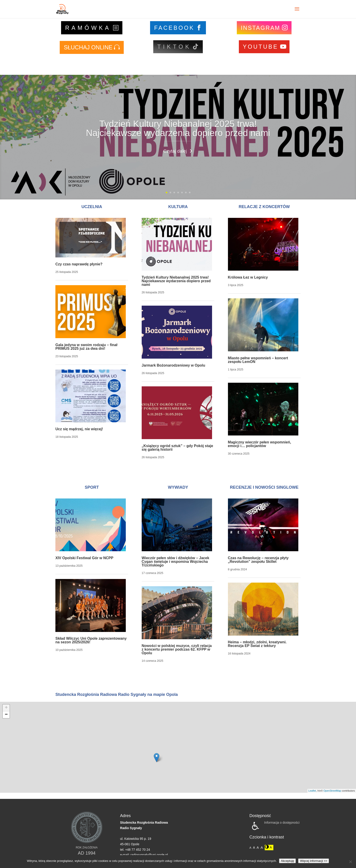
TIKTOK (174, 47)
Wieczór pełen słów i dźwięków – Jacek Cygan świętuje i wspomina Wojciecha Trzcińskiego (176, 562)
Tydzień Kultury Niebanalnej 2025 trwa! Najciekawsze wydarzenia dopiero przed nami (178, 138)
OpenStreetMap (332, 791)
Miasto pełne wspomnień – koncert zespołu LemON (258, 360)
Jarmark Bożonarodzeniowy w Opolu (173, 365)
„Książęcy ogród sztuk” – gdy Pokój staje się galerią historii (177, 448)
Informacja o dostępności (282, 823)
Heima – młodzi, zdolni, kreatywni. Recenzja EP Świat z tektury (257, 644)
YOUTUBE (261, 47)
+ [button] (6, 708)
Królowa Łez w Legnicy (248, 277)
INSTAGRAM (261, 28)
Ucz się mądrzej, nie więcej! (79, 429)
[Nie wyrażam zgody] (350, 862)
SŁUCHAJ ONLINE (88, 47)
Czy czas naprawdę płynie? (79, 264)
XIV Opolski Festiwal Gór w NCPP (84, 558)
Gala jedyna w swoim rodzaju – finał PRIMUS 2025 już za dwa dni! (86, 347)
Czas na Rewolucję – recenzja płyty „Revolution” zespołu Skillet (258, 560)
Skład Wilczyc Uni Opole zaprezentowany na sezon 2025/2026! (91, 640)
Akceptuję (288, 861)
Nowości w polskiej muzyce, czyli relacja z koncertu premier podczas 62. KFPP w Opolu (177, 649)
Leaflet (312, 791)
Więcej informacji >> (314, 861)
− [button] (6, 715)
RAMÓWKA (88, 28)
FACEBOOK (174, 28)
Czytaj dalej (175, 161)
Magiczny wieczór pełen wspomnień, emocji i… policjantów (260, 444)
